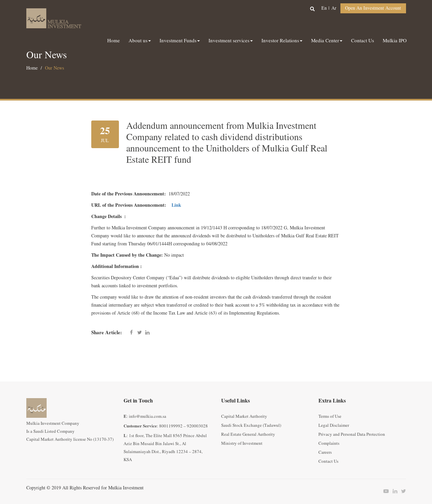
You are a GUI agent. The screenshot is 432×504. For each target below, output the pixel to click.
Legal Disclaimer (334, 425)
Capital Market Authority (244, 416)
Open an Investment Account (373, 8)
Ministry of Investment (242, 443)
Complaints (329, 443)
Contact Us (328, 461)
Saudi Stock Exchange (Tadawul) (251, 425)
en (324, 8)
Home (32, 68)
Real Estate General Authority (248, 434)
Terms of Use (330, 416)
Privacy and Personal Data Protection (352, 434)
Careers (325, 452)
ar (334, 8)
